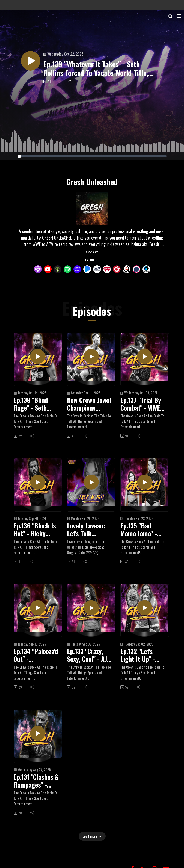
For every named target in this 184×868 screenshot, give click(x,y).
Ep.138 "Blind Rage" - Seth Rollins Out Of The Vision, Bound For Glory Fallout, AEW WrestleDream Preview (35, 404)
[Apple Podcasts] (38, 269)
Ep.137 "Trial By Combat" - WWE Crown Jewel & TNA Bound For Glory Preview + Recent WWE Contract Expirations (141, 404)
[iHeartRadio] (107, 269)
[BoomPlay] (146, 269)
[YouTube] (48, 269)
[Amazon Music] (77, 269)
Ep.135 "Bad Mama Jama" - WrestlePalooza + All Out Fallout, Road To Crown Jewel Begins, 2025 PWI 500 (143, 530)
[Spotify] (67, 269)
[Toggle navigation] (179, 16)
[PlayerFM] (117, 269)
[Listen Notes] (127, 269)
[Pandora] (87, 269)
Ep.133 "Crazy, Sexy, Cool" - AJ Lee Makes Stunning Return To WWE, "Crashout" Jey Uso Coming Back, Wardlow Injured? (89, 655)
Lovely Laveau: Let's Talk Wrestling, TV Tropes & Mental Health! (88, 530)
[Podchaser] (136, 269)
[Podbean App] (58, 269)
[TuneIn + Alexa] (97, 269)
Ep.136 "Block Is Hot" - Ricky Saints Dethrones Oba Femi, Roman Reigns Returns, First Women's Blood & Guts (35, 530)
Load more (92, 836)
